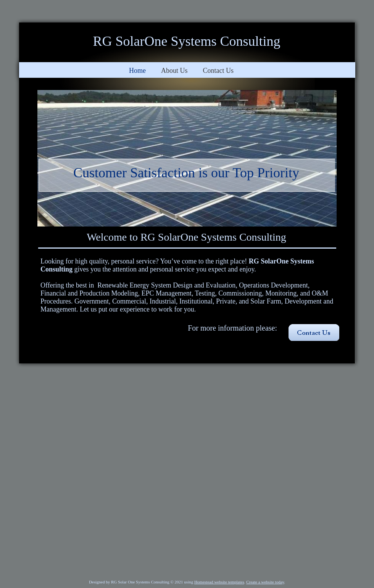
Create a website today (265, 582)
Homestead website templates (219, 582)
